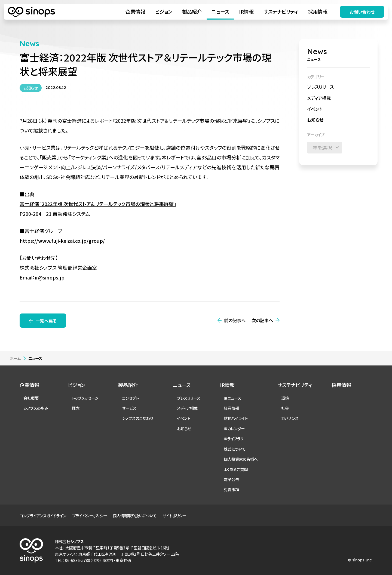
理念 (76, 408)
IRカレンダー (234, 428)
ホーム (15, 358)
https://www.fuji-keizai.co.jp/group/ (62, 241)
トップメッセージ (85, 398)
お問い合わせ (362, 12)
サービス (129, 408)
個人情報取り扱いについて (135, 516)
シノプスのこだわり (138, 418)
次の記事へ (262, 320)
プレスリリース (320, 87)
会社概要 (31, 398)
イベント (315, 109)
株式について (235, 449)
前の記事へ (235, 320)
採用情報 (318, 11)
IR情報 (246, 11)
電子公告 (231, 479)
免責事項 (231, 489)
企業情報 (135, 11)
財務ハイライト (236, 418)
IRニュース (232, 398)
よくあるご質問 (236, 469)
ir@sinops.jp (50, 277)
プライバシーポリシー (90, 516)
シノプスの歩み (36, 408)
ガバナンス (290, 418)
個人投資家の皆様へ (241, 459)
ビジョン (164, 11)
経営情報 (231, 408)
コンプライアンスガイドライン (43, 516)
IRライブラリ (234, 439)
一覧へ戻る (46, 321)
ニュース (220, 11)
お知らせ (315, 120)
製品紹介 (192, 11)
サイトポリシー (174, 516)
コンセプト (130, 398)
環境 (285, 398)
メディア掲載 (319, 98)
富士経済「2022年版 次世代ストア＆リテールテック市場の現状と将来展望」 (98, 204)
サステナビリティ (281, 11)
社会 (285, 408)
